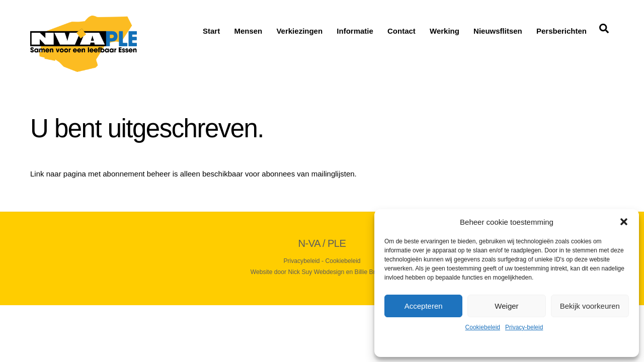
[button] (624, 222)
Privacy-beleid (524, 327)
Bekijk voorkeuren (590, 306)
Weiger (506, 306)
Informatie (355, 31)
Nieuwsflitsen (498, 31)
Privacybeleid (301, 261)
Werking (445, 31)
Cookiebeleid (483, 327)
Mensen (248, 31)
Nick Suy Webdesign (316, 272)
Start (211, 31)
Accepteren (424, 306)
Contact (401, 31)
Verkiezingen (299, 31)
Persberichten (561, 31)
